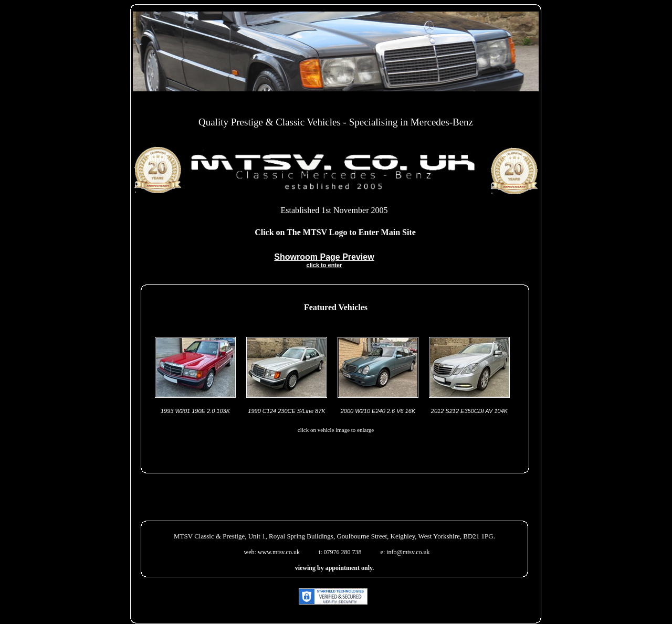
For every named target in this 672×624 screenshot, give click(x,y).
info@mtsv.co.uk (408, 552)
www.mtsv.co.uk (279, 552)
